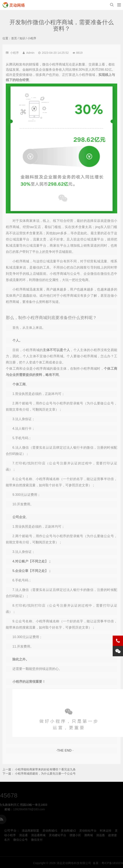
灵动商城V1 (50, 831)
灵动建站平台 (57, 835)
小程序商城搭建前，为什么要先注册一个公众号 (45, 774)
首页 (14, 38)
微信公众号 (20, 840)
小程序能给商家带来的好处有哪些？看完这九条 (45, 769)
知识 (22, 38)
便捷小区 (75, 835)
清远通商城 (38, 835)
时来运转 (106, 831)
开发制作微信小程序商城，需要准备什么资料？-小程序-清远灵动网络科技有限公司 (14, 5)
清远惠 (100, 835)
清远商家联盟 (30, 831)
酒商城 (88, 835)
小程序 (32, 38)
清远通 (23, 835)
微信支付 (37, 840)
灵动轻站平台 (88, 831)
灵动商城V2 (68, 831)
